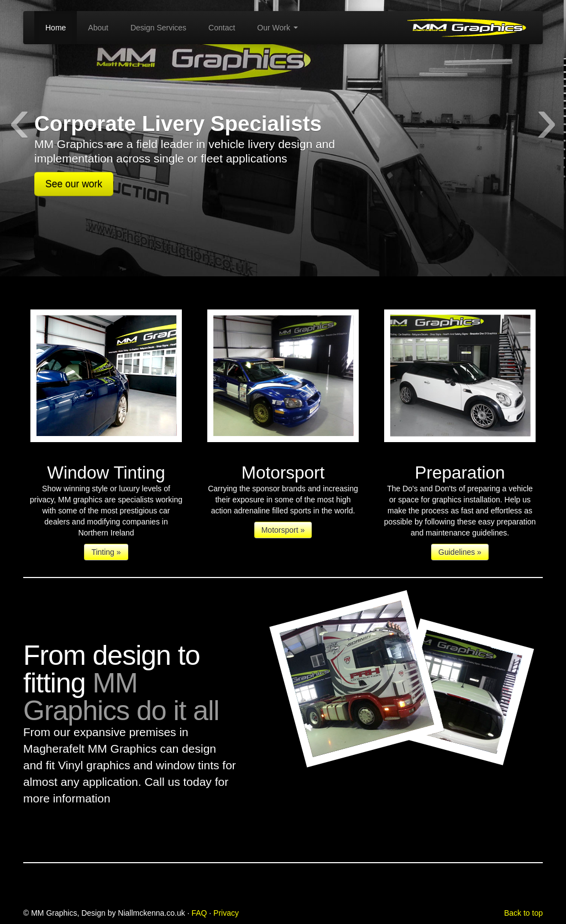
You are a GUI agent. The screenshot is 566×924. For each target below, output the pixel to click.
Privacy (226, 913)
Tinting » (106, 552)
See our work (74, 184)
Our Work (277, 28)
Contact (222, 28)
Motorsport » (283, 530)
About (98, 28)
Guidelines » (460, 552)
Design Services (158, 28)
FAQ (199, 913)
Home (56, 28)
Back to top (523, 913)
